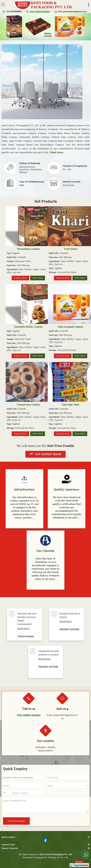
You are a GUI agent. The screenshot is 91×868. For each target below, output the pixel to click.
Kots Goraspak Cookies (70, 327)
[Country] (68, 786)
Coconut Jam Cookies (28, 405)
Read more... (58, 152)
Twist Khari (70, 249)
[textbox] (23, 777)
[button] (40, 12)
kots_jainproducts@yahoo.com (72, 12)
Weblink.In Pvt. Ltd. (58, 857)
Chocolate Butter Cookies (28, 327)
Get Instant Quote (45, 454)
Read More (23, 629)
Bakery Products (10, 847)
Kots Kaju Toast (70, 405)
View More (38, 278)
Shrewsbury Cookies (28, 249)
